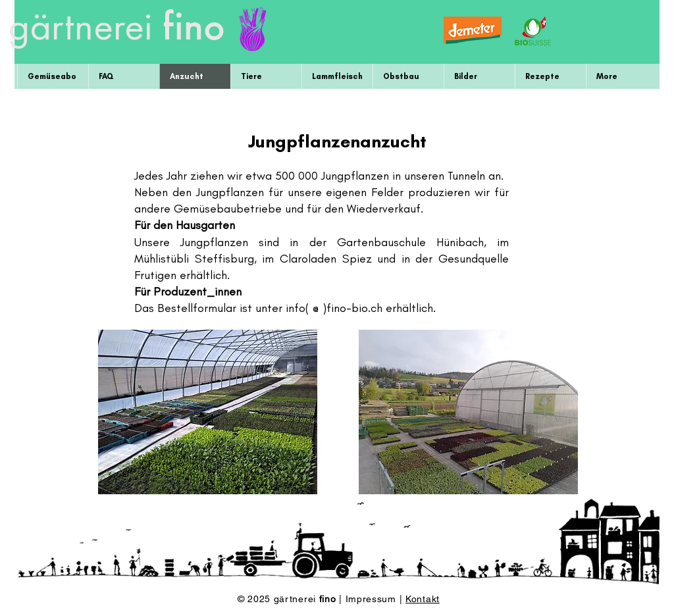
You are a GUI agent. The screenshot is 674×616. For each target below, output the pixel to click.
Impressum (373, 599)
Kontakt (423, 599)
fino (194, 25)
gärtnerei (80, 30)
